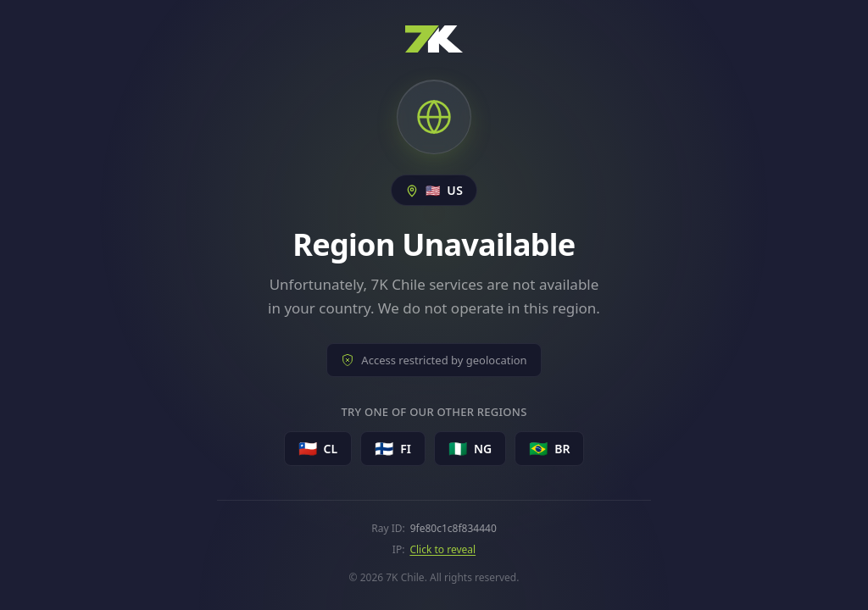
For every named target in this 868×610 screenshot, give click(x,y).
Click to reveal (442, 549)
